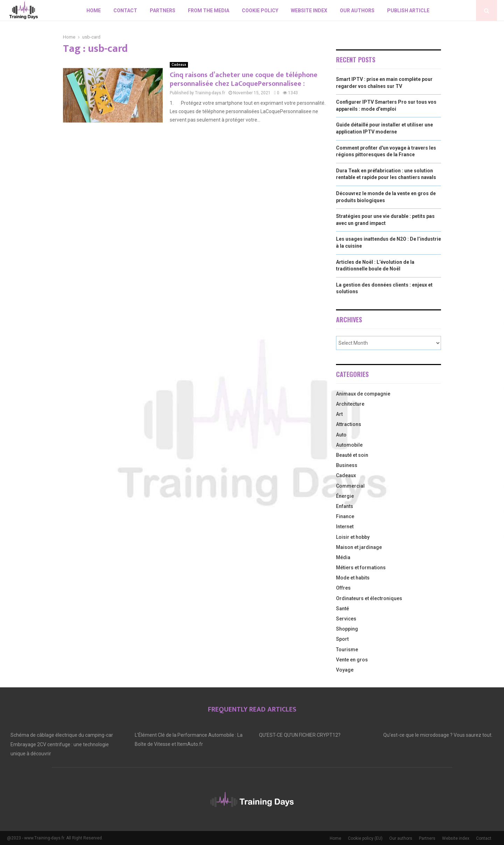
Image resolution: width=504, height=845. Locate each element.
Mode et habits (353, 578)
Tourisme (347, 650)
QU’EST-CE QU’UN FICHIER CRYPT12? (300, 735)
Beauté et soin (352, 455)
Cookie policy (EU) (365, 838)
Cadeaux (179, 65)
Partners (163, 11)
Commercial (350, 486)
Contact (125, 11)
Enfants (345, 506)
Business (347, 465)
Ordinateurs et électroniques (369, 598)
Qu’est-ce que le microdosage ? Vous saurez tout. (438, 735)
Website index (309, 11)
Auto (341, 435)
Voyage (345, 670)
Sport (342, 639)
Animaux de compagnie (363, 394)
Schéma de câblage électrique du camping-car (62, 735)
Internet (345, 527)
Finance (345, 516)
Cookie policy (260, 11)
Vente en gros (352, 660)
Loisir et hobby (353, 537)
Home (94, 11)
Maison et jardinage (359, 547)
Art (339, 414)
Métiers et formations (361, 568)
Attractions (349, 424)
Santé (342, 609)
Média (343, 557)
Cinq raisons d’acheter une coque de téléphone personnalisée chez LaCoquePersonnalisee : (244, 79)
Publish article (408, 11)
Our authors (357, 11)
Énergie (345, 496)
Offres (343, 588)
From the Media (209, 11)
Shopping (347, 629)
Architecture (350, 404)
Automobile (349, 445)
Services (346, 619)
